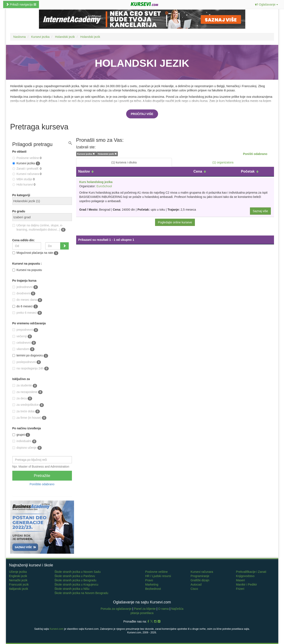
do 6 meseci (25, 306)
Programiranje (200, 576)
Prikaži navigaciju (21, 4)
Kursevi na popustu (27, 270)
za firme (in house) (29, 418)
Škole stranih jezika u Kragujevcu (76, 584)
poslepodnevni (27, 362)
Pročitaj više (142, 114)
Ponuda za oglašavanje (116, 609)
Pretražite (42, 476)
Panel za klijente (145, 609)
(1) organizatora (223, 162)
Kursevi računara (202, 572)
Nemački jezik (18, 580)
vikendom (24, 349)
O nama (163, 609)
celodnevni (24, 343)
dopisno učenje (27, 448)
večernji (22, 336)
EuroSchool (104, 186)
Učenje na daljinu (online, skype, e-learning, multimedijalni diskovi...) (39, 228)
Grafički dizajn (200, 580)
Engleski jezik (18, 576)
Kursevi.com (56, 629)
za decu (22, 399)
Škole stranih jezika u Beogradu (75, 580)
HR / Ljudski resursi (158, 576)
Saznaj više (260, 211)
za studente (25, 386)
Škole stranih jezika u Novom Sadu (78, 572)
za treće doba (26, 411)
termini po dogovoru (30, 356)
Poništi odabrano (255, 154)
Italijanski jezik (19, 589)
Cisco (194, 589)
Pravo (149, 580)
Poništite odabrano (42, 484)
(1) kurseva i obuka (124, 162)
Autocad (196, 584)
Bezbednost (153, 589)
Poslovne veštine (156, 572)
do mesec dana (27, 300)
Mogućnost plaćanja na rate (35, 253)
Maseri (240, 580)
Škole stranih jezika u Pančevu (75, 576)
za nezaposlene (28, 392)
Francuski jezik (19, 584)
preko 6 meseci (27, 313)
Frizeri (240, 589)
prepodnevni (25, 330)
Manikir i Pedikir (246, 584)
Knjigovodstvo (245, 576)
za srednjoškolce (28, 405)
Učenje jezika (18, 572)
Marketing (152, 584)
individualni (24, 441)
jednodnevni (25, 287)
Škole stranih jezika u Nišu (72, 589)
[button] (267, 4)
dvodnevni (24, 294)
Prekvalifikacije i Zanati (251, 572)
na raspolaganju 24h (31, 369)
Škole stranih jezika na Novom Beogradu (81, 593)
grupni (21, 435)
